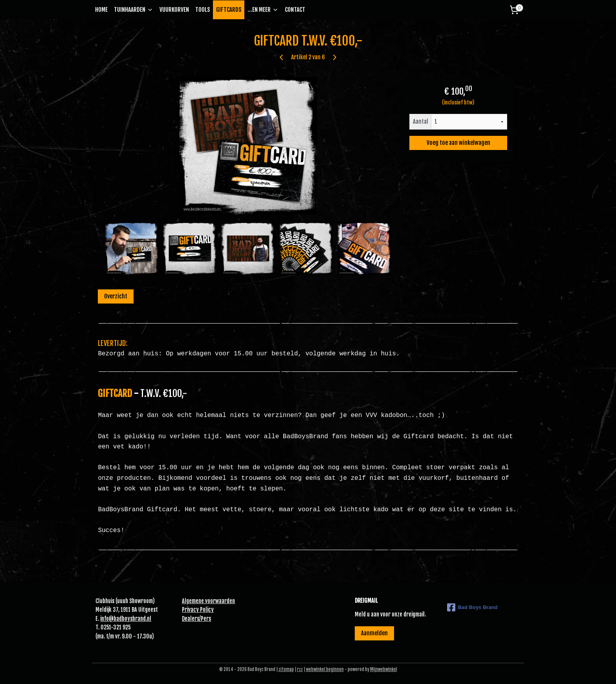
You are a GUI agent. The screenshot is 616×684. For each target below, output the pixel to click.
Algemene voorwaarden (208, 601)
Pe (203, 619)
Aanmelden (374, 633)
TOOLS (203, 10)
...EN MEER (263, 10)
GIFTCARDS (229, 10)
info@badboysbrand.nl (126, 619)
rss (300, 669)
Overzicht (116, 296)
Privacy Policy (198, 610)
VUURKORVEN (174, 10)
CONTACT (295, 10)
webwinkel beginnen (325, 669)
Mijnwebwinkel (384, 669)
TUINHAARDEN (134, 10)
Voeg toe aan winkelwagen (458, 143)
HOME (101, 10)
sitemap (286, 669)
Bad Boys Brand (472, 607)
